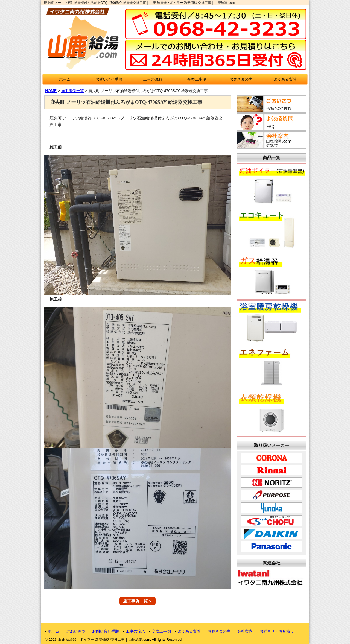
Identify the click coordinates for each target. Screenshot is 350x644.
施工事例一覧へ (137, 601)
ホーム (65, 79)
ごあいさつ (76, 631)
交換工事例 (197, 79)
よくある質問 (285, 79)
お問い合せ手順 (109, 79)
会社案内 (245, 631)
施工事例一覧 (72, 91)
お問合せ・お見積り (277, 631)
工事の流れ (153, 79)
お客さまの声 (241, 79)
